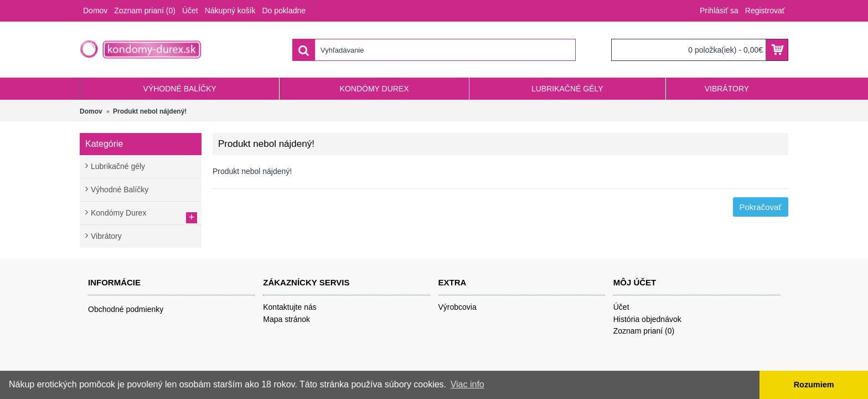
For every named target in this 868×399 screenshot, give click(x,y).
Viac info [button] (467, 384)
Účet (621, 307)
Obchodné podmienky (126, 309)
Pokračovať (761, 207)
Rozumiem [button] (814, 385)
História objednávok (647, 319)
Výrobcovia (458, 307)
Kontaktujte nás (290, 307)
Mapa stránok (286, 319)
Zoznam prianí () (644, 331)
